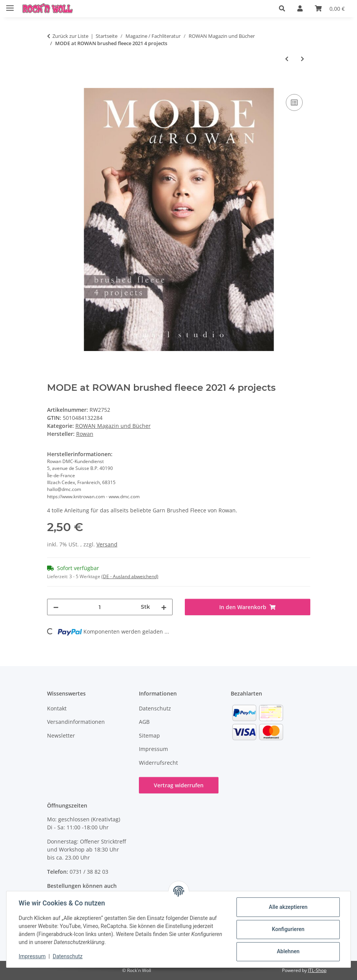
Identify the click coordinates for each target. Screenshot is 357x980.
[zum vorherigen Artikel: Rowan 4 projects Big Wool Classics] (287, 59)
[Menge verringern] (56, 607)
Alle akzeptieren (288, 907)
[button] (282, 8)
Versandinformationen (76, 722)
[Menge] (100, 607)
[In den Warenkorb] (53, 84)
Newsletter (61, 735)
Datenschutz (68, 956)
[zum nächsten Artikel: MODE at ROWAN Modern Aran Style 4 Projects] (302, 59)
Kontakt (57, 708)
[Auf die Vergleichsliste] (294, 102)
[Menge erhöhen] (164, 607)
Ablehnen (288, 951)
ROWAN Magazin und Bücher (113, 426)
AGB (144, 722)
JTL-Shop (317, 970)
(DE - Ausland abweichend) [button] (130, 576)
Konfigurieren (288, 929)
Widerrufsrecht (158, 763)
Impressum (32, 956)
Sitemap (149, 735)
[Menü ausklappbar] (10, 5)
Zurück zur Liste (70, 36)
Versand (107, 544)
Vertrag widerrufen (179, 785)
